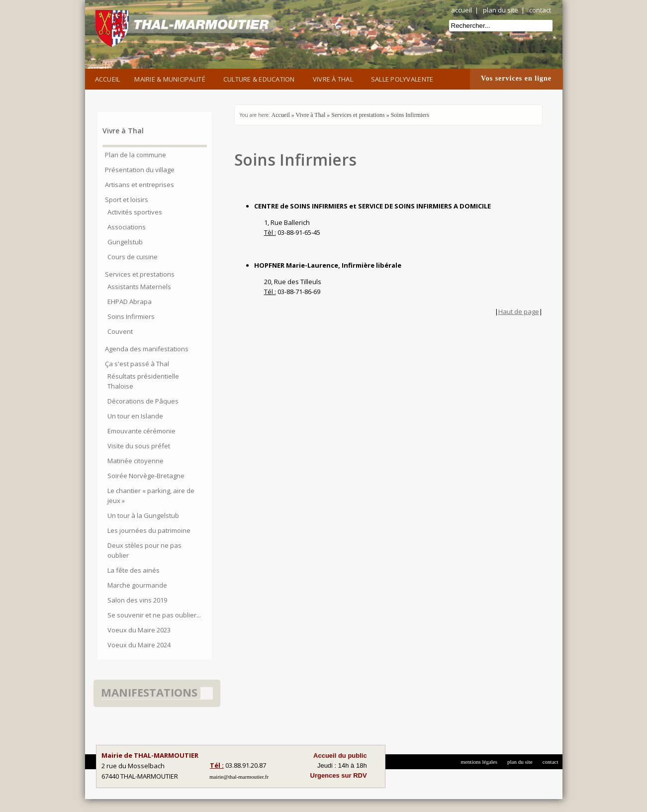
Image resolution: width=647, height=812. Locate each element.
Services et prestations (358, 115)
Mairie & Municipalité (171, 78)
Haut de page (519, 311)
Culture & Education (261, 78)
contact (540, 10)
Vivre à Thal (335, 78)
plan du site (501, 10)
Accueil (108, 79)
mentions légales (479, 762)
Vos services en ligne (516, 78)
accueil (462, 10)
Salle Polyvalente (404, 78)
